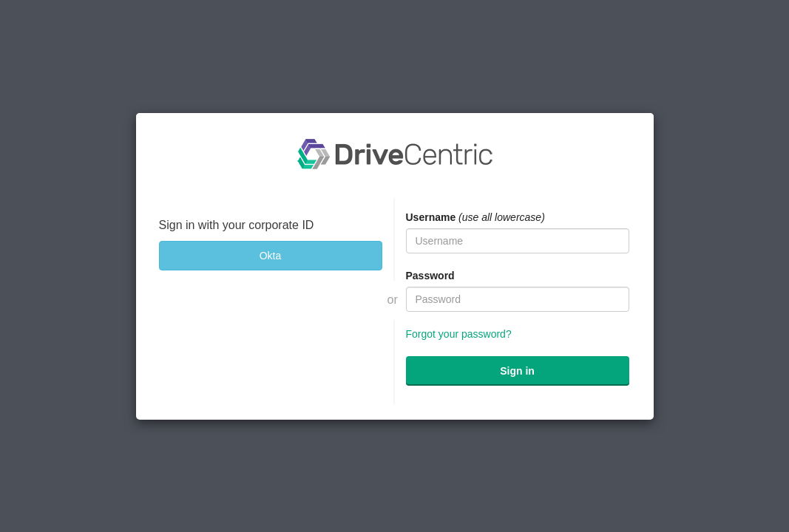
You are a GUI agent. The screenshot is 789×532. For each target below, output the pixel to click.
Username (431, 217)
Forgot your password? (459, 334)
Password (430, 276)
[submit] (518, 371)
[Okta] (271, 256)
